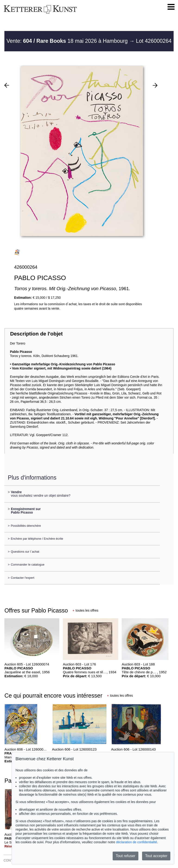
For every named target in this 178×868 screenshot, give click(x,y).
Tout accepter (156, 856)
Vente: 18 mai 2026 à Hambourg (68, 41)
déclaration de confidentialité (136, 842)
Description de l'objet (37, 334)
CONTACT (11, 860)
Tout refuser (125, 856)
